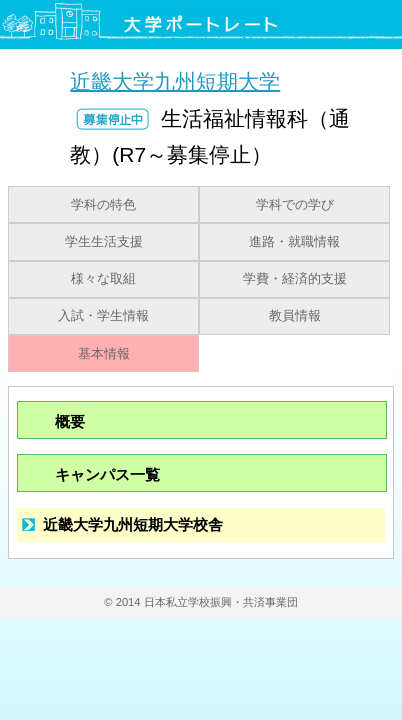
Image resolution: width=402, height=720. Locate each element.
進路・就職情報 (294, 242)
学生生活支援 (104, 242)
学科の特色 (103, 205)
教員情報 (295, 316)
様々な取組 (103, 279)
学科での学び (295, 205)
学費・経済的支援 (295, 279)
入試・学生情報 (103, 316)
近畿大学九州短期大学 (175, 80)
